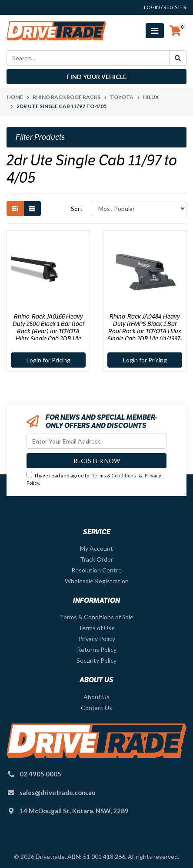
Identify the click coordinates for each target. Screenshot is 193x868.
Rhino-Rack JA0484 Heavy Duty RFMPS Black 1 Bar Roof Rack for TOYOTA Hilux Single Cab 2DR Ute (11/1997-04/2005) (145, 331)
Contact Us (96, 708)
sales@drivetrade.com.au (58, 792)
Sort (77, 209)
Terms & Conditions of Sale (96, 617)
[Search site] (178, 58)
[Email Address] (96, 441)
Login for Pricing (48, 360)
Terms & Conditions (114, 475)
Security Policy (96, 660)
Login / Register (165, 7)
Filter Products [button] (40, 137)
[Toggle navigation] (155, 31)
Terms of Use (96, 628)
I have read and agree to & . (94, 479)
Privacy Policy (97, 639)
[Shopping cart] (175, 31)
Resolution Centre (96, 570)
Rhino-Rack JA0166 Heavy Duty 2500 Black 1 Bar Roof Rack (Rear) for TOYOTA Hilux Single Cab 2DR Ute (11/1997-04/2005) (48, 331)
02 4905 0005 (40, 774)
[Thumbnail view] (15, 209)
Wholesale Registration (97, 581)
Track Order (96, 559)
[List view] (32, 209)
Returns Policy (97, 649)
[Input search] (88, 58)
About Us (96, 697)
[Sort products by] (139, 209)
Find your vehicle (97, 77)
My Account (96, 548)
